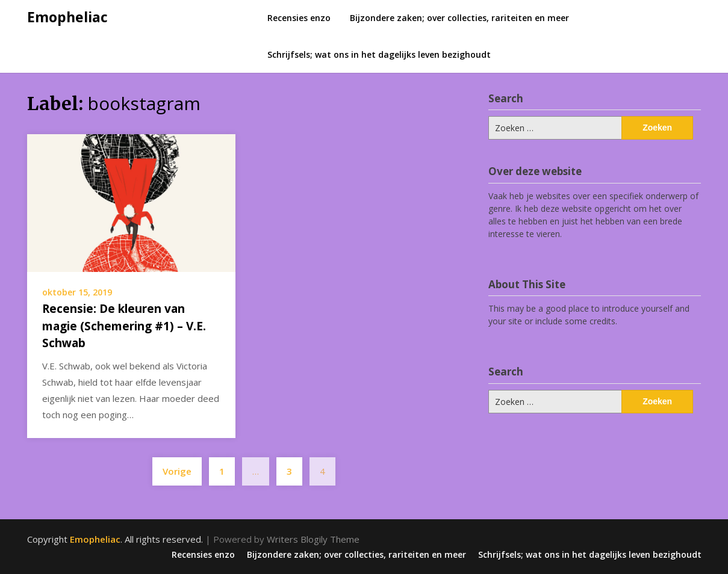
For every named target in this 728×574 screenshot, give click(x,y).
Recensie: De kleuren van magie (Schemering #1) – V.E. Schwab (124, 326)
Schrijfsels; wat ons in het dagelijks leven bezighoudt (379, 54)
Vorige (177, 471)
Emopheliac (67, 17)
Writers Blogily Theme (313, 539)
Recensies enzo (299, 18)
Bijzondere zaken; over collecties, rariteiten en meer (459, 18)
